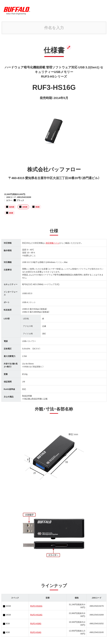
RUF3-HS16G (36, 615)
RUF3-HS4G (36, 632)
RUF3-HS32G (36, 606)
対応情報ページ (53, 243)
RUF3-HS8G (36, 623)
